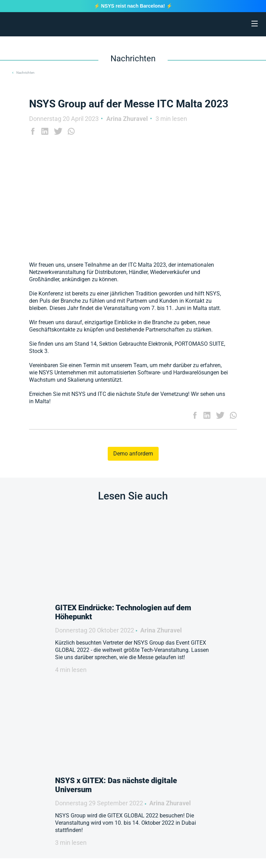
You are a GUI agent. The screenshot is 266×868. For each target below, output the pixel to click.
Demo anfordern (133, 454)
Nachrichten (25, 73)
